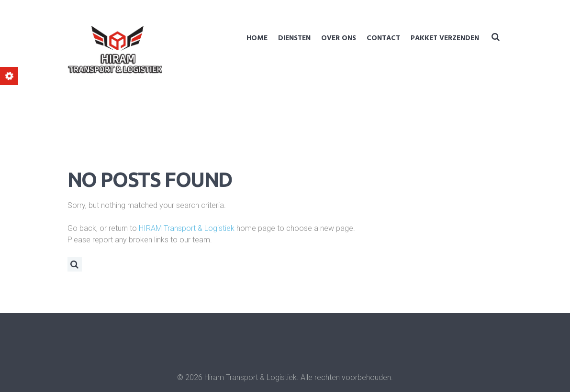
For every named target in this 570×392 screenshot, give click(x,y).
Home (257, 38)
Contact (383, 38)
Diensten (294, 38)
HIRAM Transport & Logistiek (187, 228)
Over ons (339, 38)
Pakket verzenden (445, 38)
